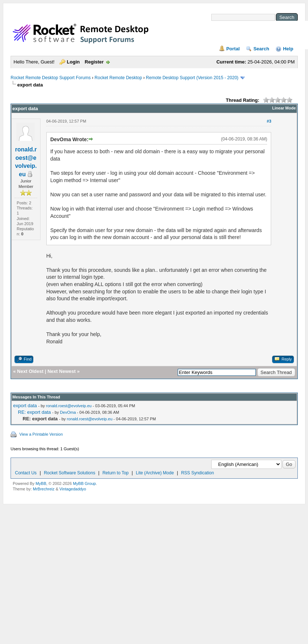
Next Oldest (30, 371)
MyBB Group (84, 483)
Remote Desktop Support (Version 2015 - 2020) (192, 78)
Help (288, 49)
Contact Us (26, 473)
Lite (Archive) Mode (155, 473)
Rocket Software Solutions (70, 473)
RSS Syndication (197, 473)
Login (73, 62)
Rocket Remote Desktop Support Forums (51, 78)
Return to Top (116, 473)
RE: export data (34, 412)
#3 (269, 121)
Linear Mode (284, 108)
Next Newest (61, 371)
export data (25, 406)
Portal (233, 49)
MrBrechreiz (44, 489)
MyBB (41, 483)
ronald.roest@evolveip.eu (69, 406)
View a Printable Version (41, 434)
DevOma (68, 412)
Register (94, 62)
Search (261, 49)
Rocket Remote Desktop (118, 78)
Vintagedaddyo (73, 489)
